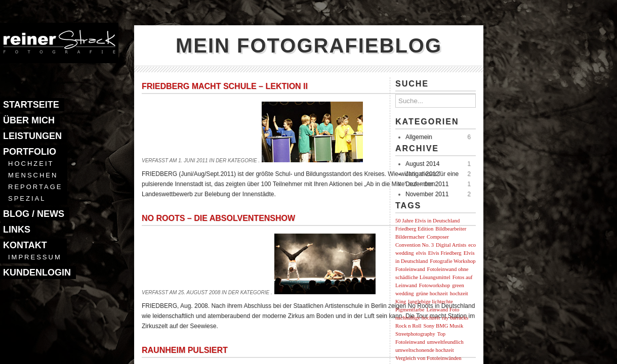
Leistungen (32, 136)
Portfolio (30, 152)
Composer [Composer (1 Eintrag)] (438, 237)
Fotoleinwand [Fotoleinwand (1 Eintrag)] (410, 269)
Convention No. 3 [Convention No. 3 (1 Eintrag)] (415, 245)
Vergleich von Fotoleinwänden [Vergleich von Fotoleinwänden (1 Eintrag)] (428, 358)
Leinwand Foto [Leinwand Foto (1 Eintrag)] (443, 310)
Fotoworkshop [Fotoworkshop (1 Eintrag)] (435, 285)
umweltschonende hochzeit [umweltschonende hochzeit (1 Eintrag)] (425, 350)
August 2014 (422, 164)
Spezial (27, 198)
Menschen (33, 175)
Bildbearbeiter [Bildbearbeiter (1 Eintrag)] (451, 229)
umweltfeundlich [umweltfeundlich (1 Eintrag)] (445, 342)
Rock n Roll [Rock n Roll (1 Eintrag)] (408, 326)
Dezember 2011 (427, 184)
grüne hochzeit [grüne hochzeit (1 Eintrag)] (432, 293)
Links (17, 230)
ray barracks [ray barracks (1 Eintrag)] (455, 318)
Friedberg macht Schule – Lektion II (225, 86)
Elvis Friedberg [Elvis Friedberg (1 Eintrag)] (445, 253)
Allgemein (419, 137)
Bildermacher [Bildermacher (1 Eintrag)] (410, 237)
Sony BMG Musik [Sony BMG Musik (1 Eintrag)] (444, 326)
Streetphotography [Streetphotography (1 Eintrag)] (415, 334)
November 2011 (427, 194)
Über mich (29, 120)
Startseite (31, 105)
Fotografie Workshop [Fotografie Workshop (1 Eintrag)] (453, 261)
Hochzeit (31, 164)
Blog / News (34, 214)
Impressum (35, 257)
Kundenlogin (37, 272)
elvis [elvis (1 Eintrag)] (421, 253)
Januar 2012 (422, 174)
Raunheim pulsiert (185, 350)
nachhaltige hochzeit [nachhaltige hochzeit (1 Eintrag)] (418, 318)
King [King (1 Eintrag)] (401, 302)
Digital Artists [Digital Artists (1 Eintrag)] (451, 245)
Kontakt (25, 245)
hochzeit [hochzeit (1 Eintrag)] (459, 293)
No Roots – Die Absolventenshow (218, 218)
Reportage (35, 187)
